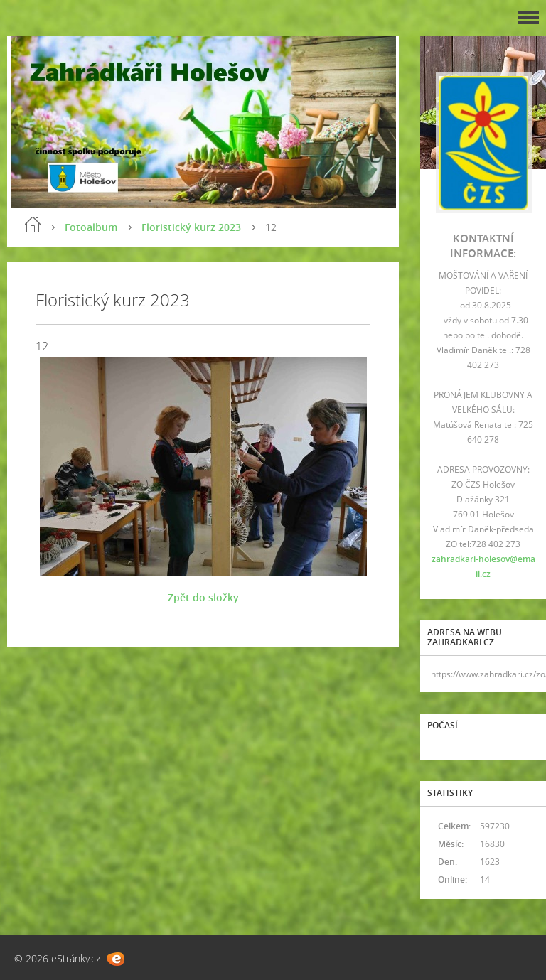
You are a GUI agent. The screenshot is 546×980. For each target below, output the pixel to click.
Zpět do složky (203, 597)
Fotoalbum (91, 227)
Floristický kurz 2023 (191, 227)
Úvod (33, 225)
